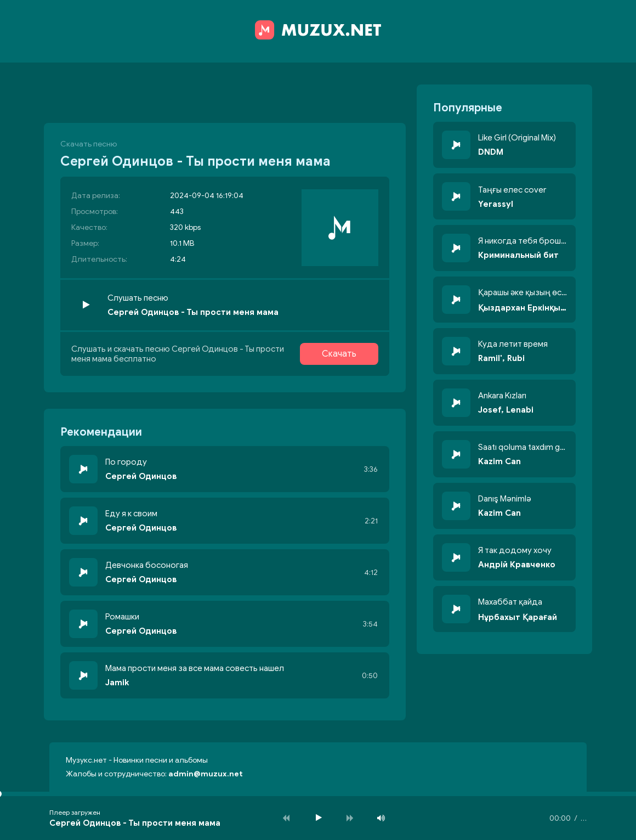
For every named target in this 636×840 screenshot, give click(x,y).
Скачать (339, 354)
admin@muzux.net (206, 774)
